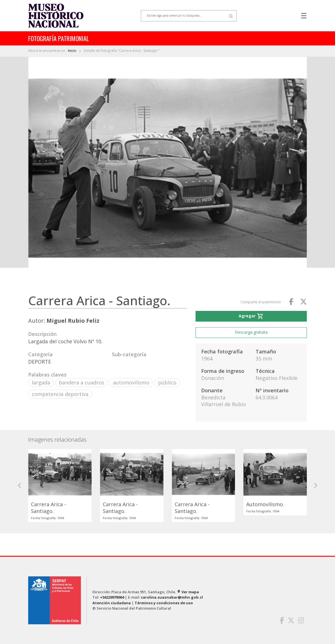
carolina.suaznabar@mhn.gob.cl (172, 597)
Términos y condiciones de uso (164, 603)
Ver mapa (188, 592)
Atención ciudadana (112, 603)
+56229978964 (112, 597)
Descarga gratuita (251, 332)
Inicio (73, 51)
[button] (20, 485)
